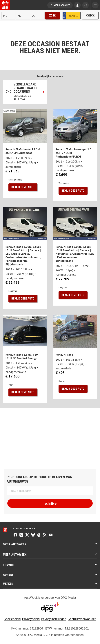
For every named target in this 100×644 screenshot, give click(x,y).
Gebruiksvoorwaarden (82, 619)
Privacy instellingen (54, 619)
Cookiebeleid (12, 619)
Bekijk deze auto (23, 187)
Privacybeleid (31, 619)
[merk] (8, 16)
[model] (23, 16)
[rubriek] (38, 16)
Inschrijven (50, 503)
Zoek (52, 15)
